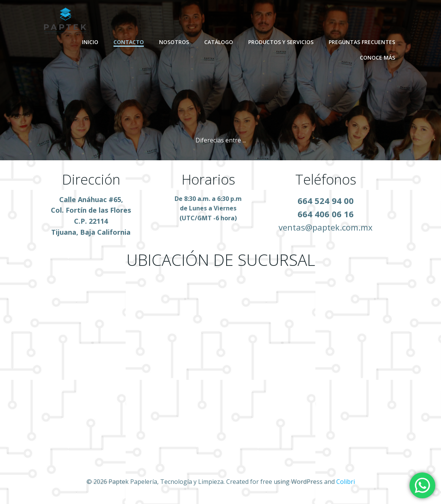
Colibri (346, 482)
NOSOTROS (174, 42)
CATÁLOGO (219, 42)
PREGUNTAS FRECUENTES (362, 42)
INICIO (90, 42)
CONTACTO (129, 42)
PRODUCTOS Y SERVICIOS (281, 42)
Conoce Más (377, 58)
